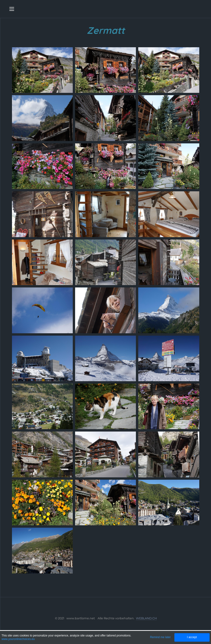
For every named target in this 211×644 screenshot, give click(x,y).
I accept (192, 637)
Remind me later (160, 637)
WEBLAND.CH (146, 618)
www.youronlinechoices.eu (18, 639)
